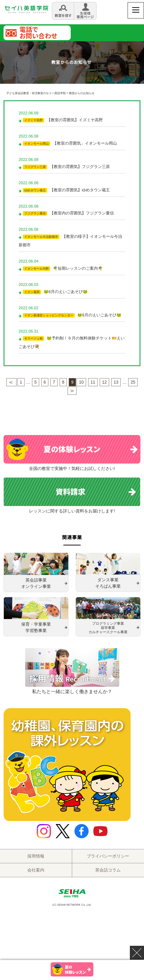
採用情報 (36, 860)
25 (133, 386)
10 (81, 386)
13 (116, 386)
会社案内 (36, 874)
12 (104, 386)
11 (93, 386)
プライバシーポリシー (108, 860)
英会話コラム (108, 874)
